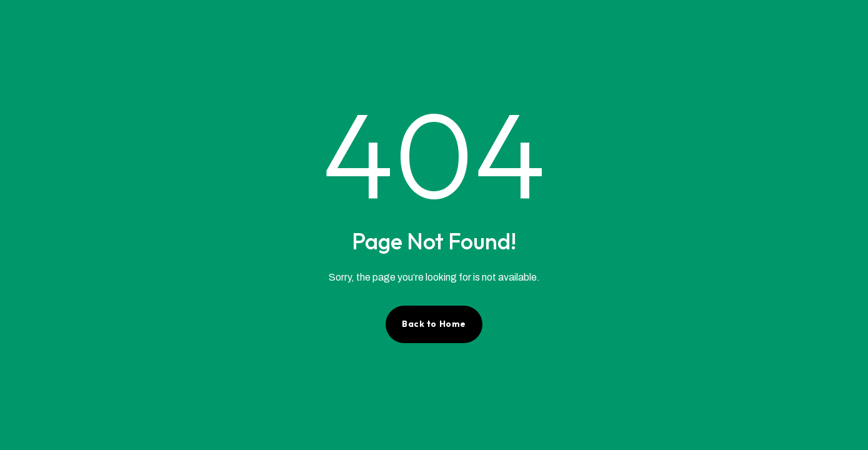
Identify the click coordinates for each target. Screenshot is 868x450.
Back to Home (434, 324)
